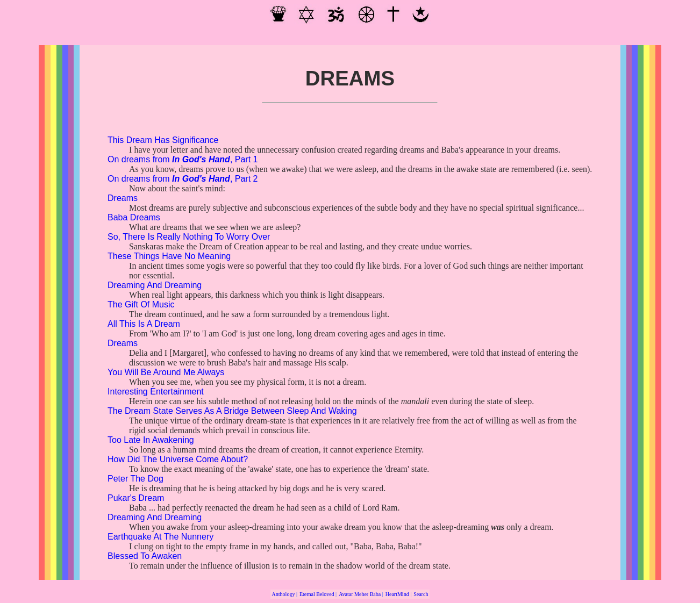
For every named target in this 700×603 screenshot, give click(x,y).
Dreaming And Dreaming (155, 285)
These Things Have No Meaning (169, 256)
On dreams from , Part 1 (183, 159)
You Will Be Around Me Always (166, 372)
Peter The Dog (135, 479)
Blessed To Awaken (145, 556)
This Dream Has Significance (163, 140)
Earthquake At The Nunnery (160, 537)
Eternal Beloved (317, 594)
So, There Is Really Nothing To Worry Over (189, 237)
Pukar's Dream (136, 498)
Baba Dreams (134, 217)
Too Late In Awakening (151, 440)
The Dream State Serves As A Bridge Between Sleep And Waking (232, 411)
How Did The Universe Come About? (178, 459)
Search (421, 594)
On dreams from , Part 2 (183, 179)
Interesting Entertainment (156, 392)
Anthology (284, 594)
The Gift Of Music (141, 304)
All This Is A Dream (144, 324)
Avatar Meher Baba (360, 594)
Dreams (123, 198)
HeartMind (397, 594)
